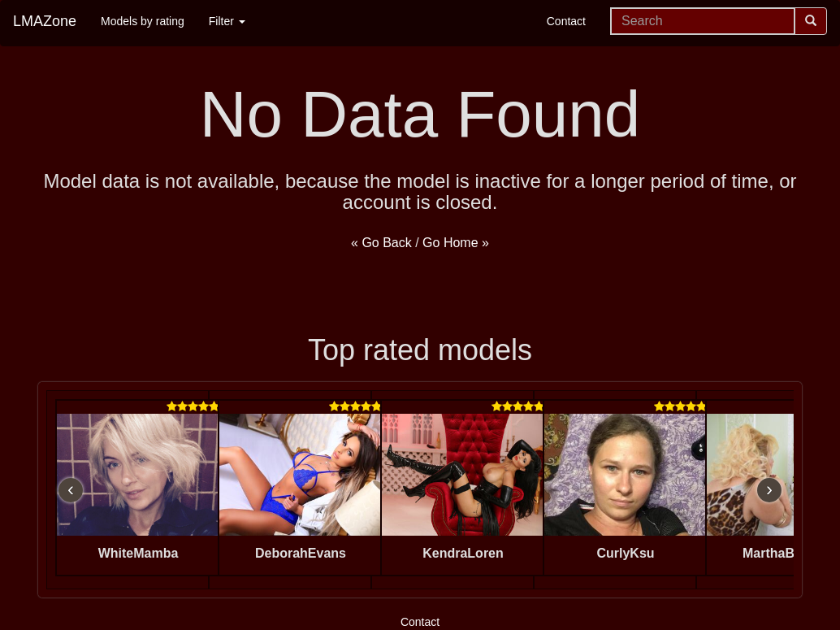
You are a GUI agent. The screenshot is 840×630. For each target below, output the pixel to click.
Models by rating (143, 21)
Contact (566, 21)
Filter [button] (227, 21)
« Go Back (381, 243)
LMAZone (45, 21)
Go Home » (456, 243)
